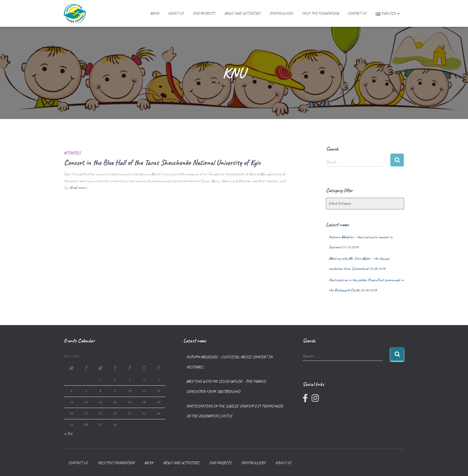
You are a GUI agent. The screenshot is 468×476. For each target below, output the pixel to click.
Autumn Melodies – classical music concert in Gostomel (229, 362)
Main (155, 13)
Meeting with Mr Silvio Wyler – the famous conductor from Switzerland (226, 386)
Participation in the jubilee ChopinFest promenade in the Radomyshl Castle (235, 411)
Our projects (204, 13)
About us (176, 13)
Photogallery (281, 13)
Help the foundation (320, 13)
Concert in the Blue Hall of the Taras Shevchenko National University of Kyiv (162, 163)
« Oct (68, 433)
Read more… (79, 187)
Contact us (357, 13)
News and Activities (242, 13)
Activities (72, 153)
